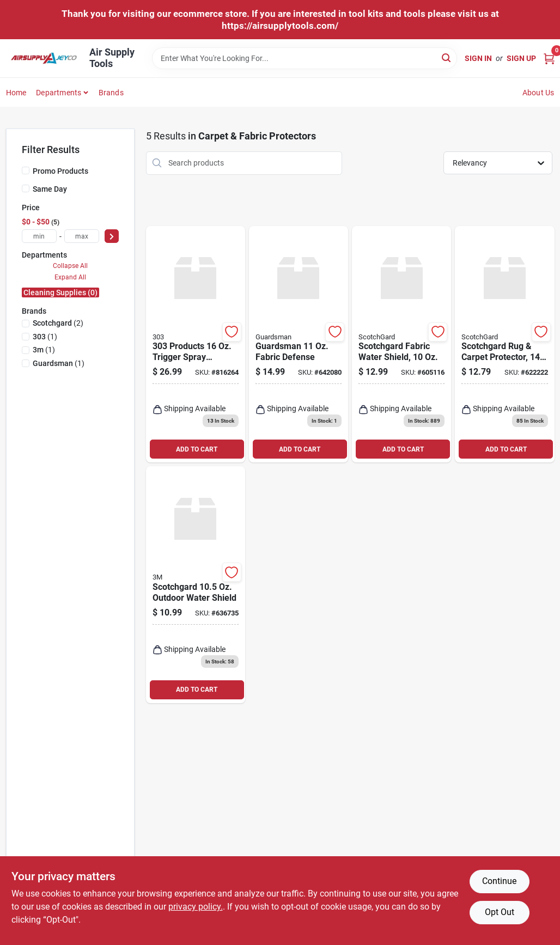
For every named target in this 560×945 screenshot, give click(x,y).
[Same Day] (26, 188)
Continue (499, 881)
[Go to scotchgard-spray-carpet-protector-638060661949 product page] (504, 345)
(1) (45, 337)
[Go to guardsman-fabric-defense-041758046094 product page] (299, 345)
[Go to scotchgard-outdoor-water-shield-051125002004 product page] (196, 585)
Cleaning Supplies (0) (60, 292)
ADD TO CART (197, 449)
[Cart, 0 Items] (549, 59)
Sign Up (521, 58)
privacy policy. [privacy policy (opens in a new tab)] (196, 907)
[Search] (447, 57)
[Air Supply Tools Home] (44, 59)
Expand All (70, 277)
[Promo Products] (26, 170)
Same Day (50, 189)
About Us (538, 93)
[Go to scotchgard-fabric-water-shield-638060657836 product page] (401, 345)
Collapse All (70, 266)
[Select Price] (112, 236)
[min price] (39, 236)
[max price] (82, 236)
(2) (58, 323)
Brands (111, 93)
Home (16, 93)
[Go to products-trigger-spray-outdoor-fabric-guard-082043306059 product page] (196, 345)
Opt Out (500, 912)
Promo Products (60, 171)
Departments (59, 93)
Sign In (478, 58)
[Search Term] (305, 58)
